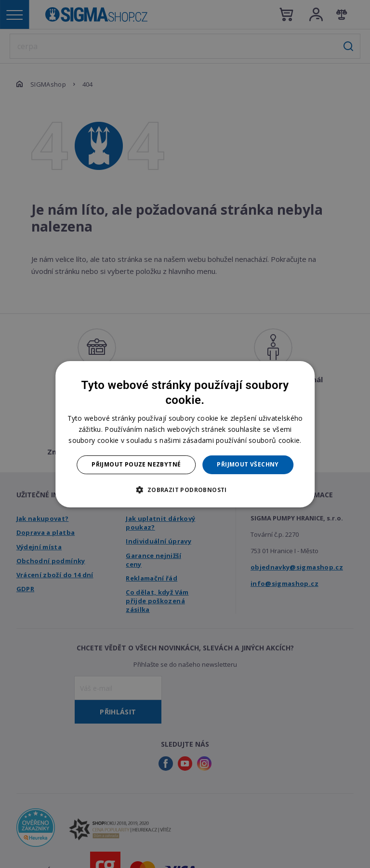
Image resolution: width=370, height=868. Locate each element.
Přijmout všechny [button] (248, 464)
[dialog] (185, 434)
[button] (185, 490)
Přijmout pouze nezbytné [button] (136, 464)
